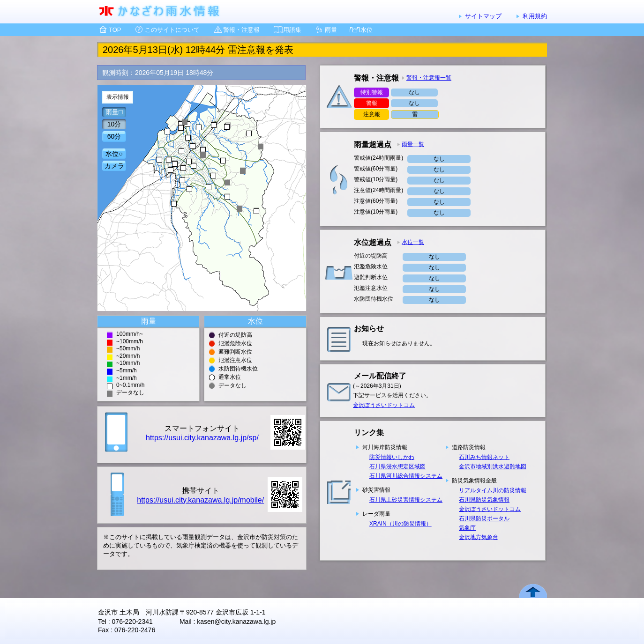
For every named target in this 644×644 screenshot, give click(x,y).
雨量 (331, 30)
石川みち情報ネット (484, 457)
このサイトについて (172, 30)
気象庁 (467, 528)
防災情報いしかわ (392, 457)
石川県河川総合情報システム (406, 476)
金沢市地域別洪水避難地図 (493, 466)
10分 (114, 124)
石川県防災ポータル (484, 518)
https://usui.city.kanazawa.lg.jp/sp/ (202, 438)
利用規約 (535, 16)
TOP (115, 30)
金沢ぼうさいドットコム (384, 405)
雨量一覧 (413, 144)
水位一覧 (413, 242)
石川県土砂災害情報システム (406, 500)
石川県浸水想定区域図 (397, 466)
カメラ (114, 166)
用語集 (292, 30)
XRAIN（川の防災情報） (401, 524)
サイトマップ (483, 16)
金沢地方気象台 (479, 537)
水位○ (114, 154)
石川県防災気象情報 (484, 500)
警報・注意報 (241, 30)
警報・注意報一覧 (429, 78)
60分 (114, 136)
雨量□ (114, 112)
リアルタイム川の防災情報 (493, 490)
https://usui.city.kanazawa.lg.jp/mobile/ (200, 500)
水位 (367, 30)
